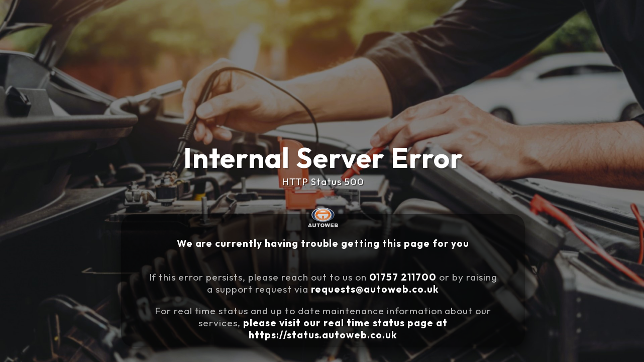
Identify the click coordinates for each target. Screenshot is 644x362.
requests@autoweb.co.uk (384, 285)
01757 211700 (406, 275)
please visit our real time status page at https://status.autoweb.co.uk (353, 318)
